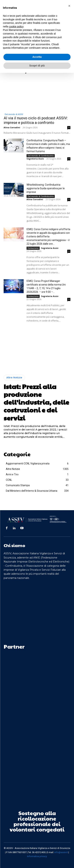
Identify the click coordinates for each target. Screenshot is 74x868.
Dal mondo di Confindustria (41, 156)
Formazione (33, 248)
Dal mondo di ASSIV (14, 114)
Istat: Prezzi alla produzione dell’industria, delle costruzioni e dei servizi (36, 402)
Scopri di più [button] (37, 66)
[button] (69, 6)
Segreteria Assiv (35, 159)
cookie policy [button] (16, 27)
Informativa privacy (37, 856)
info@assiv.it (61, 852)
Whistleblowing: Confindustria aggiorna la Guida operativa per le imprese (46, 188)
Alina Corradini (12, 127)
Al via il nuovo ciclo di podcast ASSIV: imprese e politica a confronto (36, 120)
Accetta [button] (37, 57)
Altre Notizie (14, 377)
